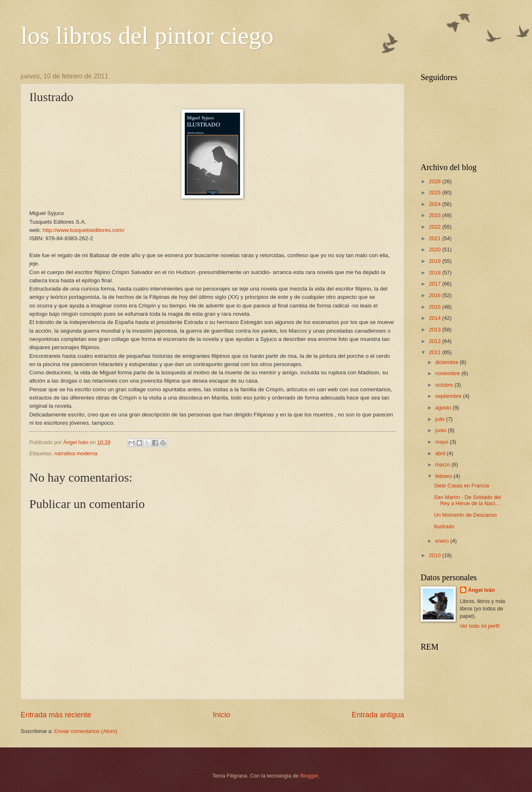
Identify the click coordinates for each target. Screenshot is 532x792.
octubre (445, 385)
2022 (435, 227)
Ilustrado (444, 526)
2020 (435, 249)
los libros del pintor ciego (147, 35)
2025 (435, 193)
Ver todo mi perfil (480, 626)
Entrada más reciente (56, 715)
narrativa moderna (76, 453)
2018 (435, 273)
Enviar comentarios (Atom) (86, 731)
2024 (435, 204)
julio (440, 419)
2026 (435, 181)
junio (441, 430)
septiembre (449, 396)
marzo (443, 465)
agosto (444, 408)
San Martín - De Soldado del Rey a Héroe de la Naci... (467, 500)
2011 (435, 352)
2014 (435, 318)
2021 (435, 238)
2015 (435, 307)
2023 (435, 215)
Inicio (221, 715)
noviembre (448, 373)
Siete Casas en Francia (461, 486)
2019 (435, 261)
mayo (442, 442)
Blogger (309, 776)
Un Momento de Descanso (465, 515)
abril (441, 453)
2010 (435, 555)
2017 (435, 284)
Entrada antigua (378, 715)
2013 (435, 330)
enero (443, 541)
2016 (435, 295)
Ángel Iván (481, 590)
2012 (435, 341)
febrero (444, 476)
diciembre (447, 362)
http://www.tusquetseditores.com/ (83, 230)
